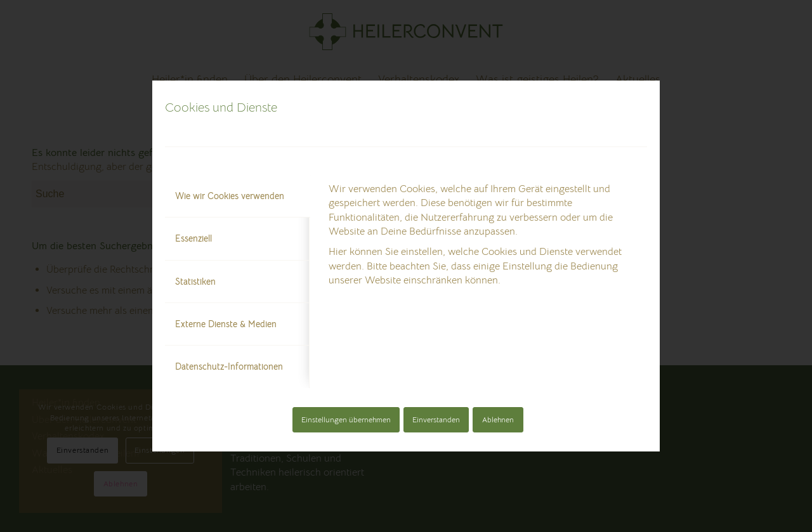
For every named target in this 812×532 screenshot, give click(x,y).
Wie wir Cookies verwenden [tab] (230, 196)
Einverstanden (436, 419)
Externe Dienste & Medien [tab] (226, 324)
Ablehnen (498, 419)
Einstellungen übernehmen (346, 419)
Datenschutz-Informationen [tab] (229, 367)
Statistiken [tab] (195, 282)
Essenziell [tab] (193, 238)
